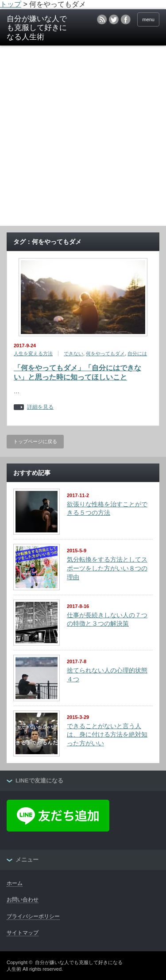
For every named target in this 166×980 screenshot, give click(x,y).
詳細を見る (40, 407)
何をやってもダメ (105, 353)
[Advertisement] (83, 139)
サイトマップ (23, 933)
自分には (137, 353)
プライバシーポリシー (33, 916)
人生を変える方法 (33, 353)
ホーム (15, 883)
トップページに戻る (35, 441)
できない (73, 353)
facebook (126, 19)
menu (148, 19)
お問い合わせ (23, 900)
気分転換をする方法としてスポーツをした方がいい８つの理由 (107, 568)
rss (102, 19)
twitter (114, 19)
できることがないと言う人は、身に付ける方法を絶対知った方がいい (107, 735)
